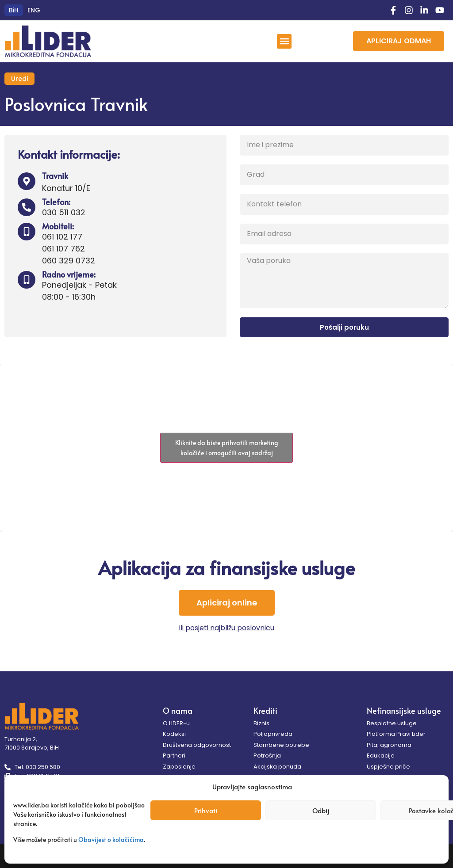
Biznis (261, 723)
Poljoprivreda (273, 734)
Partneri (174, 756)
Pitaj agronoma (389, 745)
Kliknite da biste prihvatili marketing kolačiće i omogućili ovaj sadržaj (227, 448)
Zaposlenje (179, 767)
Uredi (19, 79)
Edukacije (381, 756)
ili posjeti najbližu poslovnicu (227, 628)
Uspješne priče (388, 767)
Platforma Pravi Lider (396, 734)
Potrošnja (267, 756)
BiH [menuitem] (14, 10)
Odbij (321, 810)
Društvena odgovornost (197, 745)
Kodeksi (174, 734)
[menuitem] (14, 10)
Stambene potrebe (281, 745)
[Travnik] (27, 181)
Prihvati (206, 810)
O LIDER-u (176, 723)
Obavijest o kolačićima (111, 839)
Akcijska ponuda (277, 767)
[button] (284, 41)
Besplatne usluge (392, 723)
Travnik (55, 176)
